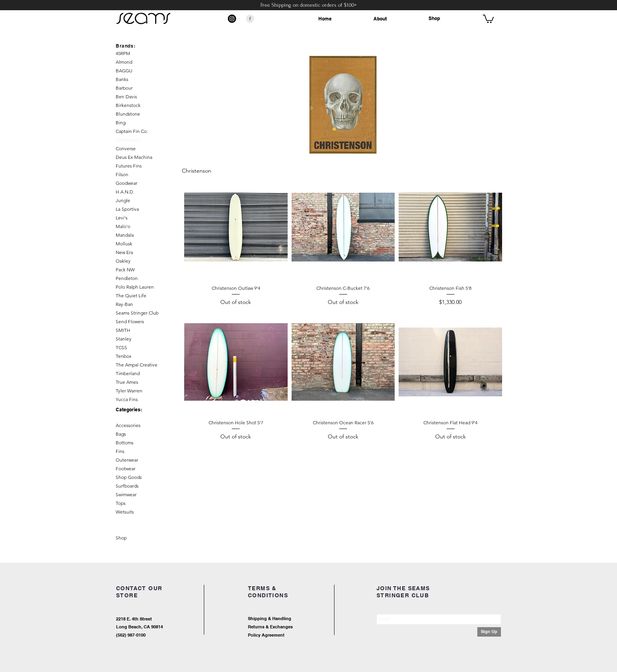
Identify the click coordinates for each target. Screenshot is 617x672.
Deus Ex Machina (134, 157)
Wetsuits (125, 512)
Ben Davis (126, 97)
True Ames (127, 382)
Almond (124, 62)
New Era (124, 252)
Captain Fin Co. (132, 131)
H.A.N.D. (125, 192)
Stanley (124, 339)
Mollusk (124, 244)
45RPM (123, 53)
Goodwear (127, 183)
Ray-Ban (124, 304)
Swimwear (126, 494)
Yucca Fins (127, 399)
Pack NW (125, 270)
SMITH (123, 330)
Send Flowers (130, 321)
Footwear (126, 469)
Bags (121, 434)
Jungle (123, 200)
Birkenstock (128, 105)
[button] (488, 18)
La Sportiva (127, 209)
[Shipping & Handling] (299, 619)
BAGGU (124, 71)
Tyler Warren (129, 391)
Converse (126, 148)
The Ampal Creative (137, 365)
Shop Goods (129, 477)
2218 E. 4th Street (134, 619)
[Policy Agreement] (291, 636)
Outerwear (127, 460)
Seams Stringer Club (137, 313)
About (380, 19)
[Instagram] (232, 19)
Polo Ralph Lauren (135, 287)
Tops (121, 503)
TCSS (121, 347)
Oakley (123, 261)
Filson (122, 174)
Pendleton (127, 278)
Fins (120, 451)
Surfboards (127, 486)
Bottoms (125, 443)
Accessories (128, 425)
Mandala (125, 235)
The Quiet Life (131, 295)
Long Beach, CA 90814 (139, 627)
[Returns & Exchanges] (299, 627)
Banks (122, 79)
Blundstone (128, 114)
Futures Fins (129, 166)
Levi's (122, 218)
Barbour (124, 88)
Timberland (128, 373)
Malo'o (123, 226)
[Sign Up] (489, 632)
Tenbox (124, 356)
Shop (434, 18)
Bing (121, 122)
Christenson (128, 140)
